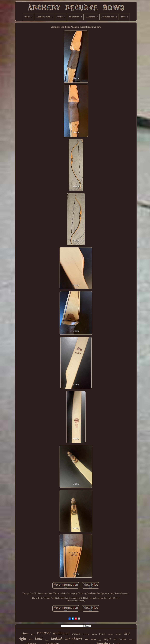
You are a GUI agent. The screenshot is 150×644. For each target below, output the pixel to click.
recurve (44, 633)
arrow (131, 640)
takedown (74, 639)
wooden (76, 634)
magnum (110, 634)
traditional (61, 633)
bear (39, 638)
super (33, 634)
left (115, 640)
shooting (86, 634)
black (127, 634)
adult (94, 640)
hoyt (31, 640)
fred (86, 639)
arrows (122, 639)
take (100, 640)
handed (118, 634)
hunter (102, 634)
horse (47, 640)
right (22, 639)
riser (25, 633)
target (107, 639)
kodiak (57, 639)
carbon (94, 634)
